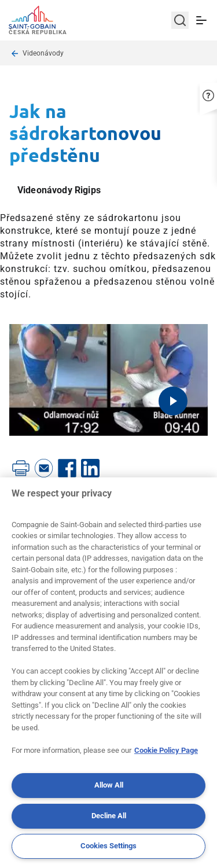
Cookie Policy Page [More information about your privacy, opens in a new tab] (166, 750)
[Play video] (173, 401)
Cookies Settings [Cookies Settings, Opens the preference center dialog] (108, 846)
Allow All (109, 785)
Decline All (109, 816)
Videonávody (43, 53)
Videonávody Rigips (59, 190)
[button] (208, 96)
